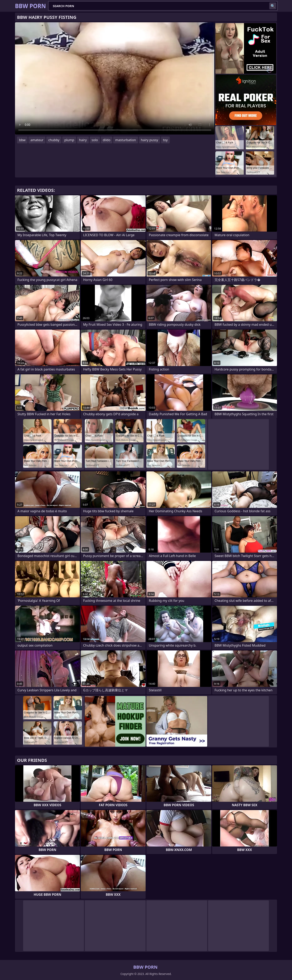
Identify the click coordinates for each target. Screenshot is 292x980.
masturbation (126, 140)
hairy (83, 140)
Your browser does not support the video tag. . (115, 78)
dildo (107, 140)
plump (69, 140)
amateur (37, 140)
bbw (22, 140)
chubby (54, 140)
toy (165, 140)
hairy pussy (150, 140)
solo (95, 140)
